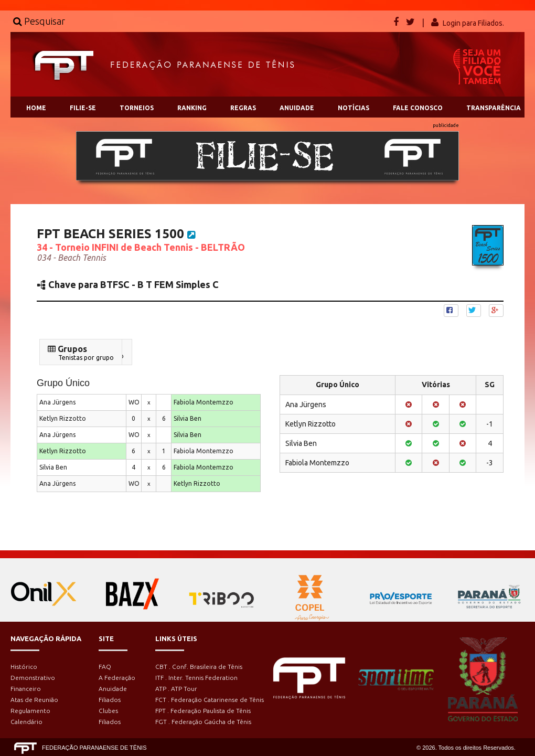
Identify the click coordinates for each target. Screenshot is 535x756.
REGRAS (243, 108)
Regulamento (30, 711)
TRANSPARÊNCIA (494, 108)
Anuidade (113, 689)
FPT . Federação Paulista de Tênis (203, 711)
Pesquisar (39, 21)
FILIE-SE (83, 108)
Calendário (26, 722)
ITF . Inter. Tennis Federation (196, 678)
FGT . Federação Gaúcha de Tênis (203, 722)
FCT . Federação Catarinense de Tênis (210, 700)
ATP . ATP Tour (176, 689)
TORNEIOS (137, 108)
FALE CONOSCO (418, 108)
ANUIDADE (297, 108)
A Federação (117, 678)
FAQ (105, 667)
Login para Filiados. (473, 23)
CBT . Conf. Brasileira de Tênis (199, 667)
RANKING (192, 108)
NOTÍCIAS (354, 108)
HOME (36, 108)
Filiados (110, 700)
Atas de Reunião (34, 700)
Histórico (24, 667)
